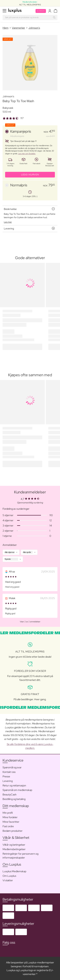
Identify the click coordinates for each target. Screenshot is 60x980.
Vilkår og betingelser (14, 845)
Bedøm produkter (13, 831)
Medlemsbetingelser (14, 849)
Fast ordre (8, 826)
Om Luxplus (9, 876)
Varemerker (18, 28)
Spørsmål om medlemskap (17, 790)
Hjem (6, 28)
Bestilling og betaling (14, 799)
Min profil (8, 813)
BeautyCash (10, 795)
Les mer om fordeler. (27, 154)
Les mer (8, 222)
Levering (8, 781)
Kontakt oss (9, 772)
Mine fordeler (10, 817)
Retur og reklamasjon (14, 786)
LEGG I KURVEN (30, 175)
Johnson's (34, 28)
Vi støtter (8, 880)
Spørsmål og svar (12, 767)
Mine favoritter (11, 822)
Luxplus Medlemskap (14, 871)
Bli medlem (41, 11)
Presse (6, 776)
